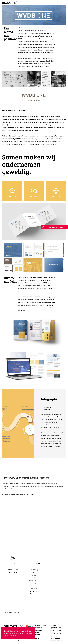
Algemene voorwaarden (56, 640)
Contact (38, 635)
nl (59, 3)
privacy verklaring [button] (10, 636)
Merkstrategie (41, 626)
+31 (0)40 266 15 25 (56, 634)
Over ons (38, 630)
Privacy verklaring (55, 638)
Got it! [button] (18, 641)
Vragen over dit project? (54, 227)
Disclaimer (53, 637)
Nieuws (38, 632)
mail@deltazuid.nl (55, 632)
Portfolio (39, 628)
